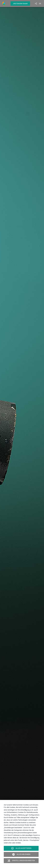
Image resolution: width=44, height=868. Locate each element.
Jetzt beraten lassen (20, 4)
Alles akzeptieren (21, 848)
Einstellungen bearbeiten (21, 861)
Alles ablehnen (21, 854)
